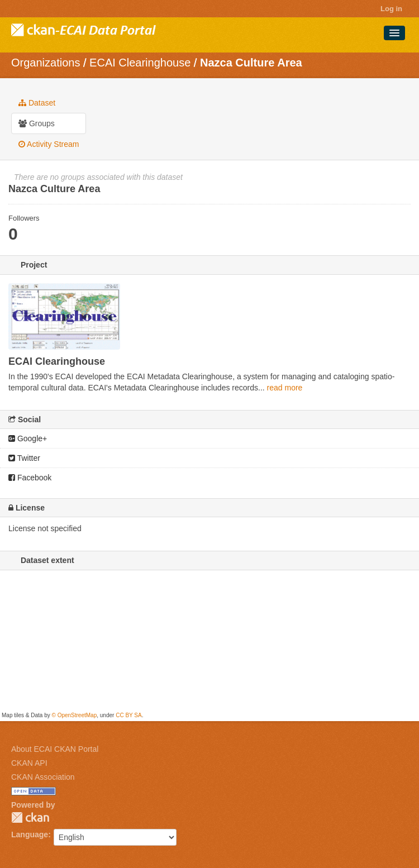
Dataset (37, 103)
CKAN (30, 817)
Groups (37, 123)
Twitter (24, 458)
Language (30, 834)
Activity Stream (49, 144)
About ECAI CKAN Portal (55, 749)
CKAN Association (43, 777)
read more (285, 388)
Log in (391, 9)
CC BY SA (129, 715)
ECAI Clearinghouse (140, 63)
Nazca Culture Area (251, 63)
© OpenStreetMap (74, 715)
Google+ (28, 438)
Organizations (46, 63)
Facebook (30, 478)
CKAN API (29, 763)
